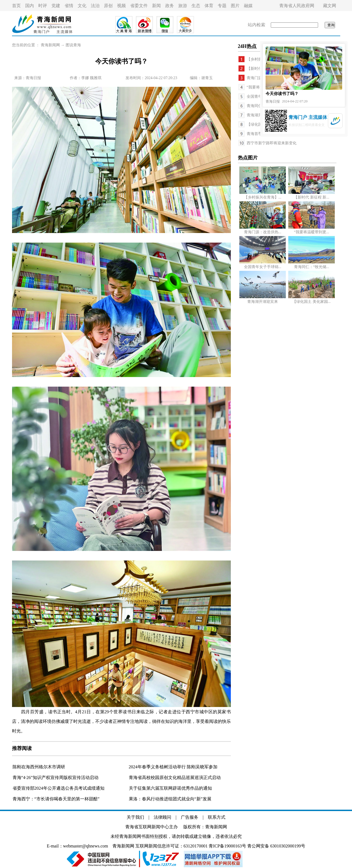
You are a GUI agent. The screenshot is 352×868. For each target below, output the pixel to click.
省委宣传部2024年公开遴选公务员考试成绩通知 (59, 788)
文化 (82, 6)
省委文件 (139, 6)
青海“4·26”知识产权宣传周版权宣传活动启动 (56, 778)
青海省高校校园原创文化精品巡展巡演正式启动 (175, 778)
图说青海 (73, 45)
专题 (222, 6)
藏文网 (330, 6)
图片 (235, 6)
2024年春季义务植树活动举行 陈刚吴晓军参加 (173, 767)
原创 (108, 6)
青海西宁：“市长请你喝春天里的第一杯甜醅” (56, 799)
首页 (16, 6)
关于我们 (135, 817)
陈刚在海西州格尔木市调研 (39, 767)
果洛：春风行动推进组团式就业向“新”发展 (170, 799)
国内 (30, 6)
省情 (69, 6)
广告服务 (190, 817)
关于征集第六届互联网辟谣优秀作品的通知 (170, 788)
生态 (196, 6)
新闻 (156, 6)
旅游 (183, 6)
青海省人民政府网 (297, 6)
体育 (209, 6)
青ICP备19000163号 (227, 846)
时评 (43, 6)
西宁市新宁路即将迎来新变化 (272, 143)
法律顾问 (162, 817)
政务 (170, 6)
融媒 (248, 6)
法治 (95, 6)
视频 (121, 6)
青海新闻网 (50, 45)
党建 (56, 6)
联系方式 (217, 817)
